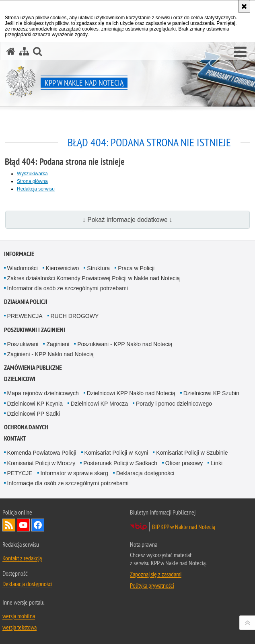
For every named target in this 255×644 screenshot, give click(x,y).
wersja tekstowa (20, 627)
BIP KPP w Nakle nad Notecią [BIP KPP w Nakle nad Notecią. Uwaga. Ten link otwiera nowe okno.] (184, 527)
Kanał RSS (9, 525)
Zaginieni (58, 344)
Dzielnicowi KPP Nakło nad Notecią (131, 393)
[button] (240, 52)
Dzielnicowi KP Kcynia (35, 404)
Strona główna (32, 181)
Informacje (19, 254)
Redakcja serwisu (36, 189)
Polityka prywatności (152, 585)
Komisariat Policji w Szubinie (192, 453)
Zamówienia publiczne (33, 368)
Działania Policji (26, 302)
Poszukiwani (23, 344)
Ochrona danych (26, 427)
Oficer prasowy (184, 463)
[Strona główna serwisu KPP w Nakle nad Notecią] (11, 51)
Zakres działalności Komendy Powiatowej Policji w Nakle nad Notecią (94, 278)
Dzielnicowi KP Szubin (211, 393)
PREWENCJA (25, 316)
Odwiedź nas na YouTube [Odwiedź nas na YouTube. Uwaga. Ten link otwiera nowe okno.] (23, 525)
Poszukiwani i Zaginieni (35, 330)
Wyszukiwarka (32, 174)
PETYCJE (20, 473)
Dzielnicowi (20, 379)
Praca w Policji (136, 268)
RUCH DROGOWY (75, 316)
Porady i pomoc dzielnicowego (174, 404)
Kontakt (15, 438)
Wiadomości (23, 268)
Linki (217, 463)
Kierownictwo (62, 268)
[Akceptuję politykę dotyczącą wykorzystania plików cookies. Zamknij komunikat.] (244, 6)
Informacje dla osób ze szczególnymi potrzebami (68, 483)
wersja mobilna (19, 616)
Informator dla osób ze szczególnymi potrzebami (68, 288)
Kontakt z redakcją (22, 558)
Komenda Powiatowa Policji (42, 453)
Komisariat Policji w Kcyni (116, 453)
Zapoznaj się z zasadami (156, 574)
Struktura (98, 268)
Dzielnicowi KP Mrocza (99, 404)
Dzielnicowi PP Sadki (34, 414)
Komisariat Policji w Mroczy (41, 463)
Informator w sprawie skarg (74, 473)
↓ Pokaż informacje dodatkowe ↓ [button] (127, 220)
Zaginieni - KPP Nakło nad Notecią (50, 354)
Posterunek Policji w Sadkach (120, 463)
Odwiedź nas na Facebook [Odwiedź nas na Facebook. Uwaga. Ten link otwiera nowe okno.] (38, 525)
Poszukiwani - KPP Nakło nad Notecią (125, 344)
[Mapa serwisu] (24, 51)
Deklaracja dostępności (145, 473)
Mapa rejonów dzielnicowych (43, 393)
